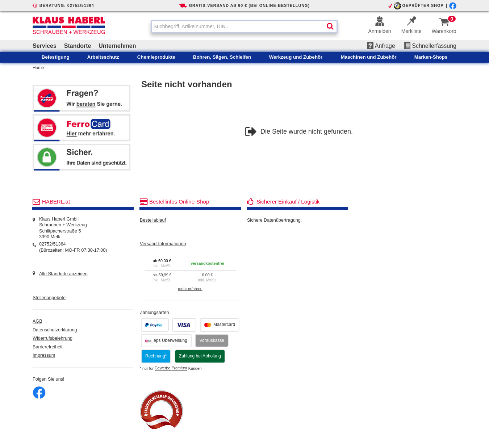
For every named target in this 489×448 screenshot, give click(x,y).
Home (38, 68)
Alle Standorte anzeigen (63, 274)
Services (45, 46)
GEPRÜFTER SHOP (423, 5)
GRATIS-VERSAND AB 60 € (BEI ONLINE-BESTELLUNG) (249, 5)
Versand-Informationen (163, 244)
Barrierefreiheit (48, 347)
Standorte (78, 46)
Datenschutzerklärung (55, 330)
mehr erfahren (190, 289)
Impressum (44, 355)
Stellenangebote (49, 298)
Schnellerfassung (430, 46)
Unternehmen (117, 46)
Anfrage (381, 46)
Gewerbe (171, 368)
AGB (37, 321)
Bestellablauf (153, 220)
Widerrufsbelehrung (53, 338)
